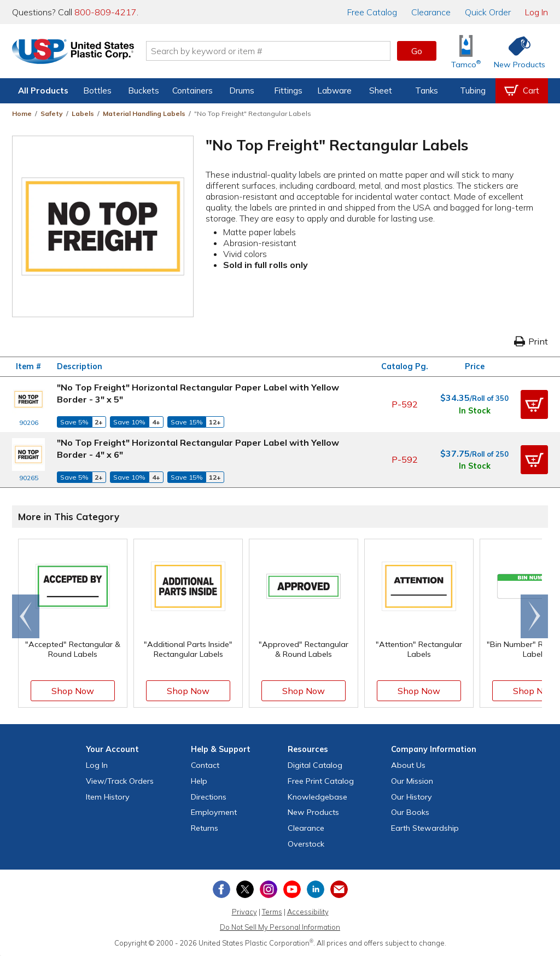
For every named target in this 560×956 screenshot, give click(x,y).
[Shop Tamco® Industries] (466, 51)
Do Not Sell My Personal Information (280, 927)
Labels (83, 113)
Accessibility (308, 912)
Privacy (244, 912)
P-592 (405, 404)
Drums (242, 91)
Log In (536, 12)
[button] (534, 404)
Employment (214, 812)
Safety (52, 113)
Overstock (306, 844)
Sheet (381, 91)
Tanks (427, 91)
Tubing (473, 91)
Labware (334, 91)
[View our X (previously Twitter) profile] (245, 889)
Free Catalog (321, 781)
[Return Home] (77, 53)
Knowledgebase (317, 797)
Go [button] (417, 51)
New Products (313, 812)
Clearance (431, 12)
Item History (108, 797)
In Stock (475, 411)
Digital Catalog (315, 765)
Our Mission (412, 781)
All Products (43, 91)
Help (199, 781)
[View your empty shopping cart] (522, 91)
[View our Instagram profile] (269, 889)
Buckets (144, 91)
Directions (209, 797)
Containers (192, 91)
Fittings (288, 91)
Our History (412, 797)
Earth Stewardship (425, 828)
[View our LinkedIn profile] (316, 889)
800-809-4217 (106, 12)
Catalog (372, 12)
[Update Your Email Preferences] (339, 889)
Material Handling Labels (144, 113)
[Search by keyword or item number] (272, 51)
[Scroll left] (26, 616)
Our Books (410, 812)
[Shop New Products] (516, 51)
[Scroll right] (534, 616)
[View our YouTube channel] (292, 889)
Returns (205, 828)
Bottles (97, 91)
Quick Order (488, 12)
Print (531, 341)
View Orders (120, 781)
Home (22, 113)
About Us (408, 765)
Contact (205, 765)
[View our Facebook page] (221, 889)
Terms (272, 912)
